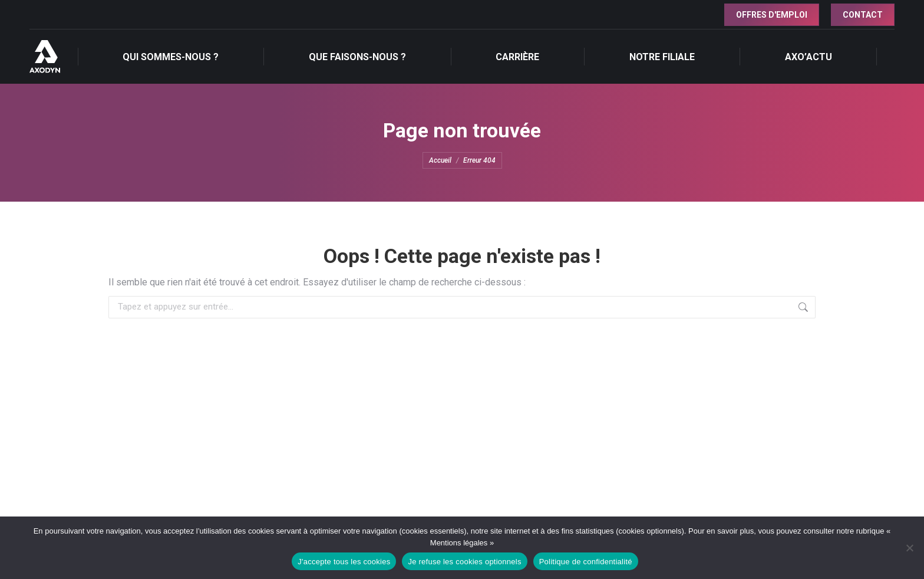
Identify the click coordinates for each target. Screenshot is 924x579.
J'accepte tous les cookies (344, 562)
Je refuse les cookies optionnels (464, 562)
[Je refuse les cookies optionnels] (909, 548)
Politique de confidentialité (586, 562)
